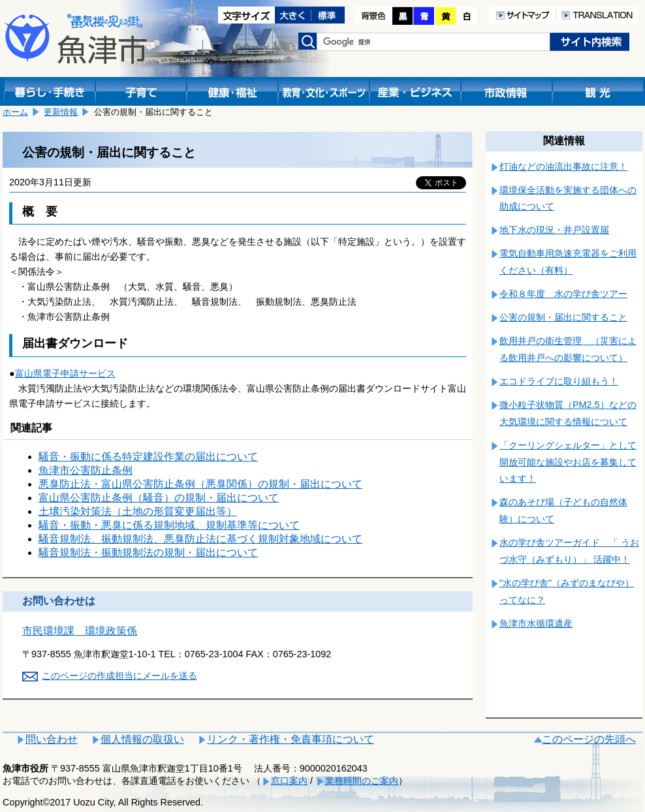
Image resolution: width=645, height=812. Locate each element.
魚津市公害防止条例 (86, 470)
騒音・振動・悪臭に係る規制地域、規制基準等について (169, 525)
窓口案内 (289, 781)
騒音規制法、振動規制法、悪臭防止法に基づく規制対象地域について (200, 539)
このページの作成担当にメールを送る (119, 676)
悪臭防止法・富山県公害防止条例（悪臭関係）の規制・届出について (200, 484)
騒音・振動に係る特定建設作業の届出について (148, 457)
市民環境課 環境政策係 (80, 631)
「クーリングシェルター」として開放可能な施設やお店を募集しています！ (568, 462)
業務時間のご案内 (362, 781)
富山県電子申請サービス (65, 373)
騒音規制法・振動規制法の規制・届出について (148, 553)
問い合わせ (52, 739)
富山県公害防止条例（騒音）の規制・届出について (159, 498)
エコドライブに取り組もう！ (559, 381)
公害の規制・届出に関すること (563, 317)
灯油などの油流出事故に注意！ (563, 166)
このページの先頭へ (589, 739)
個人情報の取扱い (142, 739)
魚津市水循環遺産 (536, 623)
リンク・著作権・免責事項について (291, 739)
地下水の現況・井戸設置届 (554, 230)
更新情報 (61, 112)
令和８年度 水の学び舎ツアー (563, 294)
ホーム (15, 112)
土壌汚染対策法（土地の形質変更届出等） (138, 511)
